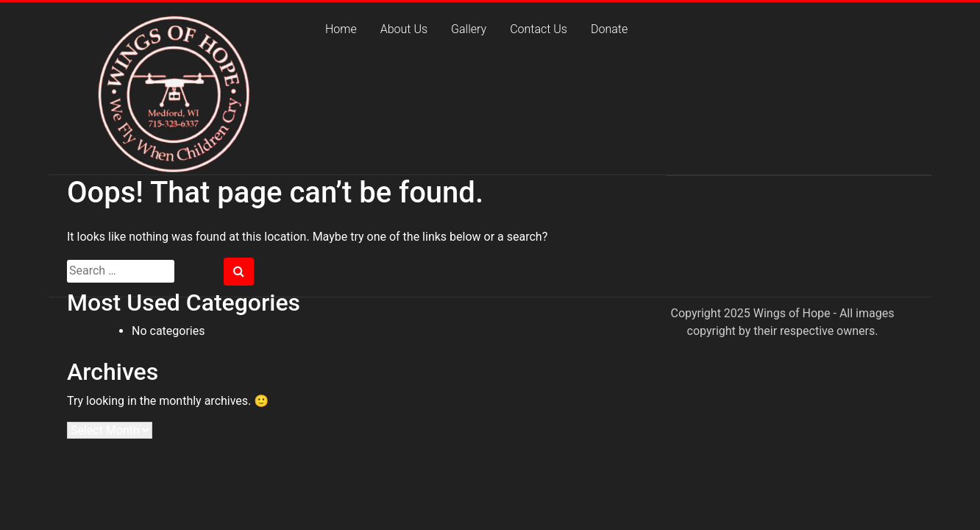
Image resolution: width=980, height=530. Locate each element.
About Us (404, 29)
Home (341, 29)
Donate (609, 29)
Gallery (469, 29)
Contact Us (539, 29)
